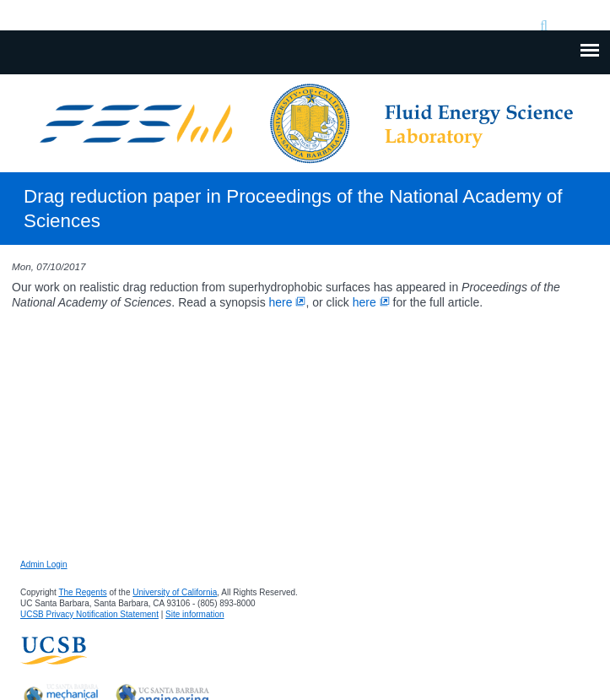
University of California (175, 592)
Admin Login (44, 564)
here (288, 302)
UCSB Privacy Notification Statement (89, 614)
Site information (194, 614)
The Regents (82, 592)
